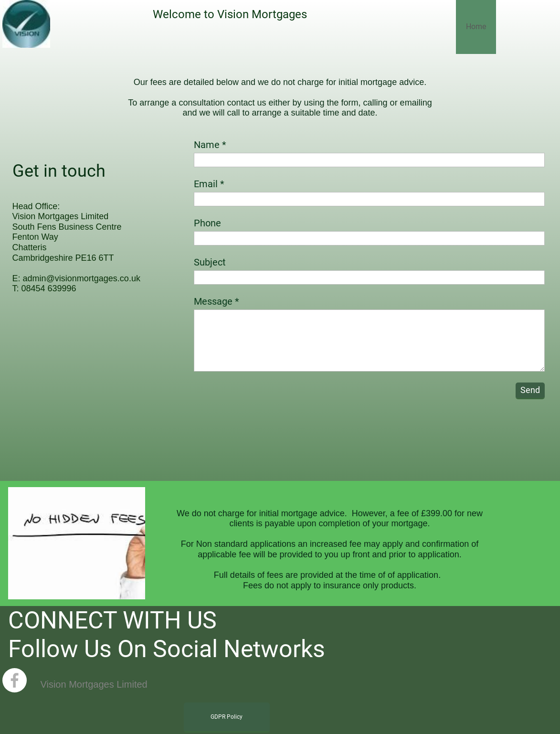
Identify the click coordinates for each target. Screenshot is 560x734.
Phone (207, 223)
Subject (210, 262)
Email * (209, 184)
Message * (217, 301)
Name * (210, 145)
